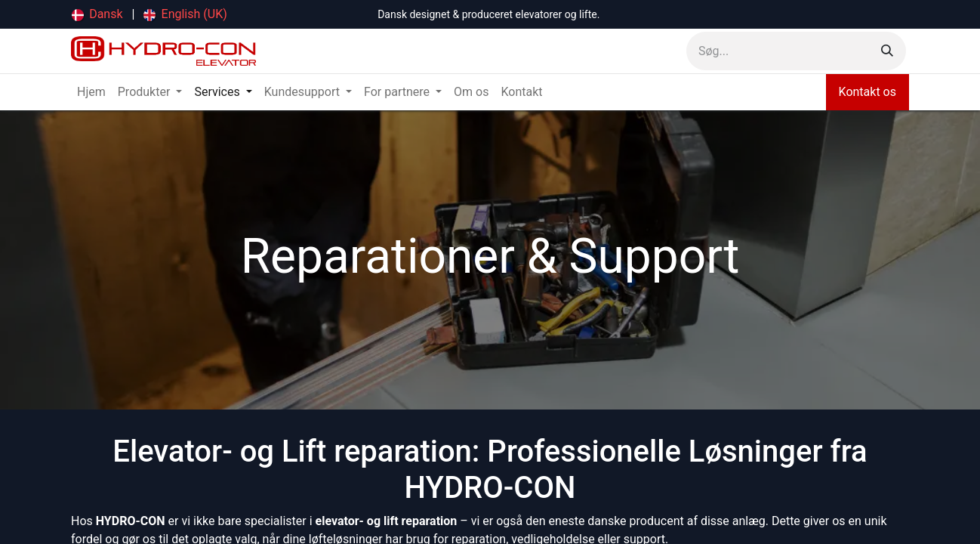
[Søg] (887, 51)
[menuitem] (97, 14)
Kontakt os (868, 92)
